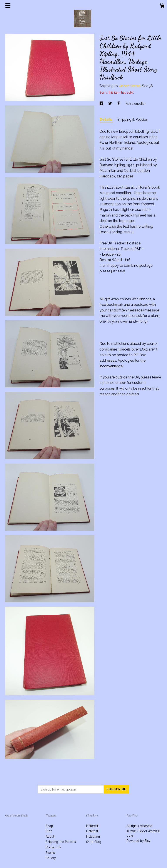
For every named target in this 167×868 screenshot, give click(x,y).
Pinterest (92, 826)
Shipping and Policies (61, 842)
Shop (49, 826)
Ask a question (136, 104)
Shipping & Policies (133, 119)
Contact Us (53, 847)
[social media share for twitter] (111, 104)
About (50, 837)
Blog (49, 831)
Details (106, 119)
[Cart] (162, 7)
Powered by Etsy (139, 841)
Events (50, 853)
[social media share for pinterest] (119, 104)
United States (130, 86)
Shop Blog (94, 842)
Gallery (51, 858)
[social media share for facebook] (102, 104)
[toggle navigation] (8, 5)
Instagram (93, 837)
